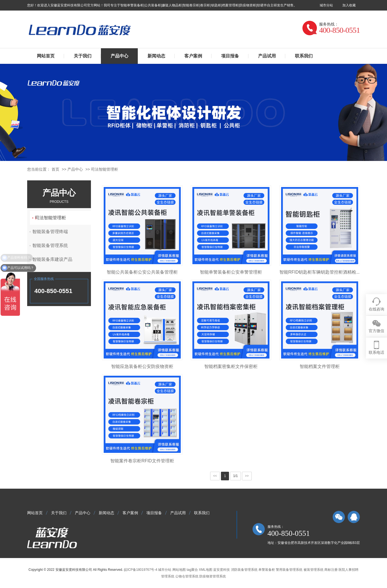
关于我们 (83, 56)
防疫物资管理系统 (213, 576)
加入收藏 (349, 5)
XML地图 (206, 570)
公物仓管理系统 (187, 576)
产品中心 (119, 56)
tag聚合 (192, 570)
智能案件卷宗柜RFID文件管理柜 (142, 461)
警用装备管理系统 (289, 570)
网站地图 (179, 570)
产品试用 (267, 56)
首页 (55, 169)
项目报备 (230, 56)
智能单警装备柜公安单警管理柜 (231, 272)
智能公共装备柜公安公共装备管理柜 (142, 272)
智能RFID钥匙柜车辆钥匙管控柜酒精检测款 (322, 272)
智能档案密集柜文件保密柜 (231, 366)
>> (247, 476)
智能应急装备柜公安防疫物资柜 (142, 366)
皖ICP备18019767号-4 (141, 570)
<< (215, 476)
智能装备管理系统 (54, 245)
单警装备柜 (267, 570)
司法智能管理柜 (105, 169)
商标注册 (331, 570)
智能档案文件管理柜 (320, 366)
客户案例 (193, 56)
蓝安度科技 (221, 570)
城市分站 (326, 5)
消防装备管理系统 (244, 570)
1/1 (235, 476)
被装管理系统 (314, 570)
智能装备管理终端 (54, 232)
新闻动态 (156, 56)
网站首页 (46, 56)
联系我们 (304, 56)
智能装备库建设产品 (56, 259)
